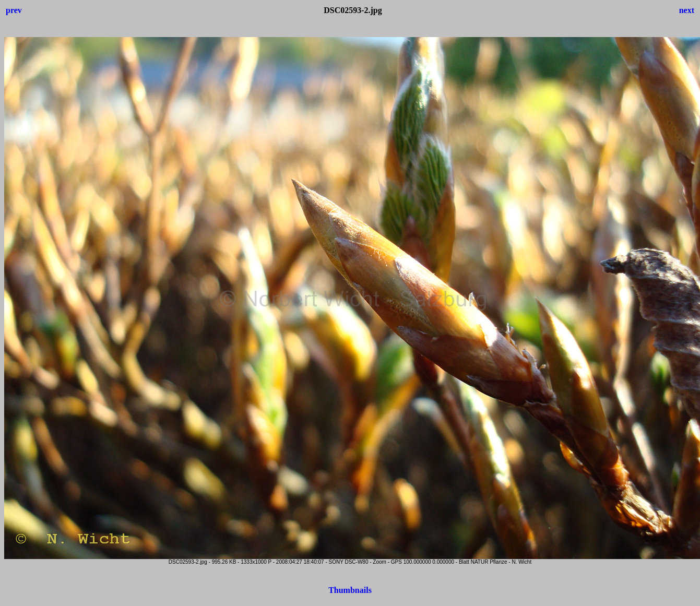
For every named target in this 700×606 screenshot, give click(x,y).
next (687, 10)
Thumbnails (350, 590)
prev (14, 10)
